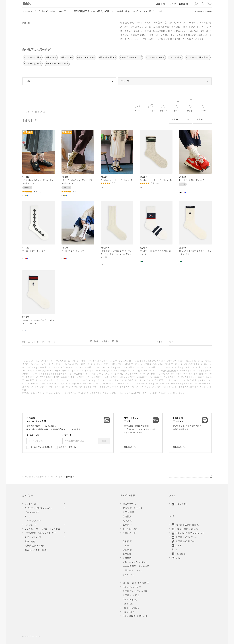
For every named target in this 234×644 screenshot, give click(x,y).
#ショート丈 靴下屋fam (198, 57)
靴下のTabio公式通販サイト (34, 477)
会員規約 (63, 447)
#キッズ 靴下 (175, 57)
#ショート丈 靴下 (33, 57)
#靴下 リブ (51, 57)
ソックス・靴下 (56, 477)
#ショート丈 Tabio (155, 57)
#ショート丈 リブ (33, 64)
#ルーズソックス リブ (131, 57)
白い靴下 (70, 477)
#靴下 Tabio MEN (86, 57)
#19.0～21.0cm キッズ (57, 64)
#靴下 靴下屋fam (107, 57)
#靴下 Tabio (67, 57)
